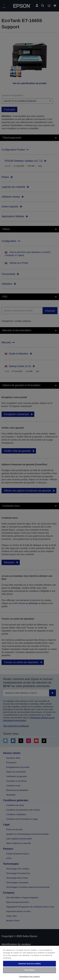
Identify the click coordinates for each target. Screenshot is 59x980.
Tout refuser (30, 970)
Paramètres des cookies (30, 976)
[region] (29, 963)
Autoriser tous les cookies (29, 964)
